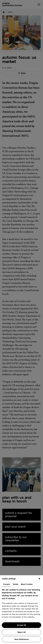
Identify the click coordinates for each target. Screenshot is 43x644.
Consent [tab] (7, 584)
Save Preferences (22, 639)
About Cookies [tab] (27, 584)
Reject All (22, 632)
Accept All (22, 625)
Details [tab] (15, 584)
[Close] (39, 579)
